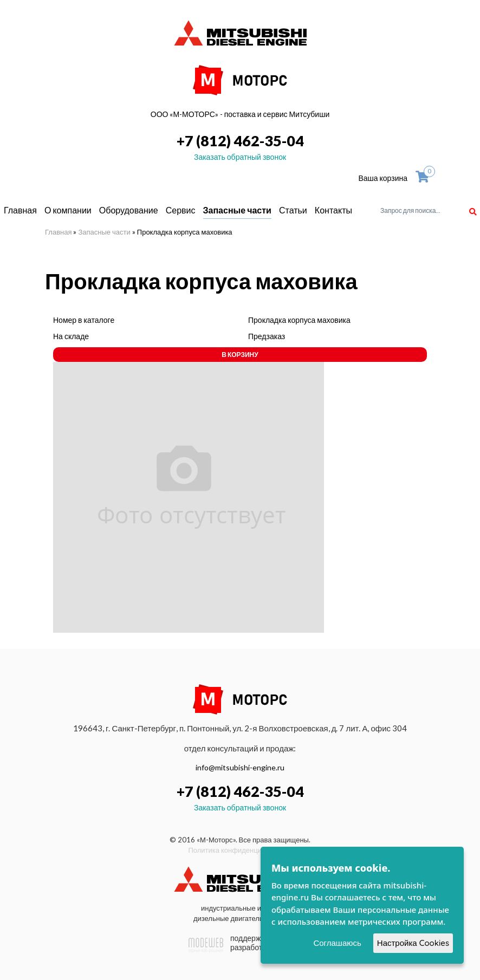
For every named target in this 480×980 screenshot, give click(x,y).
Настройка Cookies (413, 943)
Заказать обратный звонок (240, 157)
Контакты (333, 210)
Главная (20, 210)
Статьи (293, 210)
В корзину (240, 355)
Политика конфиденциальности (240, 850)
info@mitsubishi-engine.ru (240, 767)
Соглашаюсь (337, 943)
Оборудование (129, 210)
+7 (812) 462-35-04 (240, 141)
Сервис (181, 210)
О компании (68, 210)
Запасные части (237, 210)
